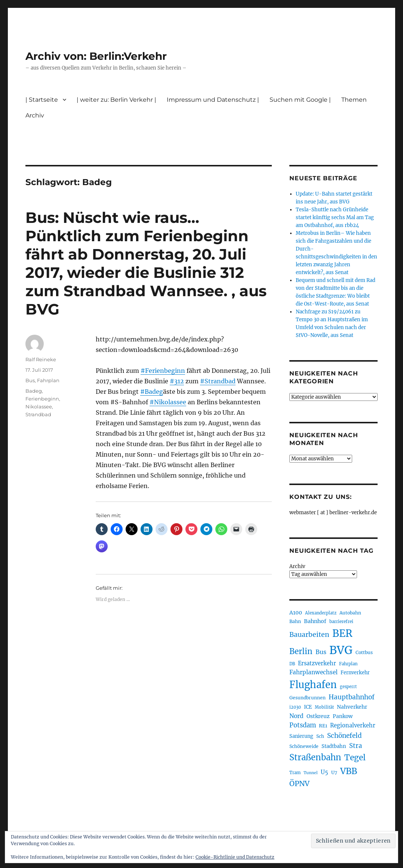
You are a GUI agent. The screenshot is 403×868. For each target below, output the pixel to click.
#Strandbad (218, 381)
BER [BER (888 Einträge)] (342, 633)
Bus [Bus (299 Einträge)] (321, 652)
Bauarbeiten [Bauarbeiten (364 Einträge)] (309, 635)
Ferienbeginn (42, 399)
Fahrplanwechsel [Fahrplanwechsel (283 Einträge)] (313, 672)
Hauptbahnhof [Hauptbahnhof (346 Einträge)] (352, 697)
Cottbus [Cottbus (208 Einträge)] (364, 652)
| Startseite (42, 100)
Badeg (34, 391)
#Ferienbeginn (163, 371)
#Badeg (152, 392)
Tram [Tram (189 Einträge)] (295, 773)
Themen (354, 100)
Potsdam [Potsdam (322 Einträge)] (303, 725)
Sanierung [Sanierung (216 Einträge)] (301, 736)
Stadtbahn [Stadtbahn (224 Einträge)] (334, 746)
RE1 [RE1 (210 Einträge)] (323, 726)
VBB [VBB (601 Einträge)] (349, 771)
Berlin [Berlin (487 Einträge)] (301, 651)
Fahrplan (48, 380)
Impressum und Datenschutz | (213, 100)
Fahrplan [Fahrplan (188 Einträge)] (348, 664)
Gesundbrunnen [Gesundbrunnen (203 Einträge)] (307, 698)
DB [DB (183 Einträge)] (292, 664)
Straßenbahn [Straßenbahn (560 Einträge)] (315, 757)
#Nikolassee (168, 402)
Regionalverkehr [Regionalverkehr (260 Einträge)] (353, 726)
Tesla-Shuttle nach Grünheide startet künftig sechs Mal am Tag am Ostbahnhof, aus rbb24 (335, 217)
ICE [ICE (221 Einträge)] (308, 707)
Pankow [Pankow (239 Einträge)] (343, 716)
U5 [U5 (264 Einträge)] (324, 772)
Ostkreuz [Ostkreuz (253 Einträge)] (318, 716)
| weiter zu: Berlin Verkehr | (116, 100)
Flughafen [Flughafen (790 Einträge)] (313, 685)
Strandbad (38, 414)
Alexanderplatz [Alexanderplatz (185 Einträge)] (321, 613)
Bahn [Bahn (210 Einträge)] (295, 621)
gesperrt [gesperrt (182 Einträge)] (348, 687)
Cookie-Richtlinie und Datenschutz (235, 857)
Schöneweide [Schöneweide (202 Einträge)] (304, 746)
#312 (177, 381)
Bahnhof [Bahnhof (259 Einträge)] (315, 621)
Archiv (35, 115)
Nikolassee (39, 407)
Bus (30, 380)
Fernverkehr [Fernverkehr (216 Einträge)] (355, 673)
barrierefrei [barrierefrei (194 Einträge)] (341, 622)
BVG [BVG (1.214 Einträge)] (341, 650)
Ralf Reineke (41, 359)
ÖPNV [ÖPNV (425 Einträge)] (299, 783)
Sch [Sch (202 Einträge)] (320, 736)
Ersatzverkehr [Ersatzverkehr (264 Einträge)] (317, 663)
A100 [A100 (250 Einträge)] (296, 613)
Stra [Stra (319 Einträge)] (356, 746)
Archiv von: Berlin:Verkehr (96, 56)
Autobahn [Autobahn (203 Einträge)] (350, 613)
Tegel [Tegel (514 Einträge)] (355, 757)
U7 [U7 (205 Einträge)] (334, 772)
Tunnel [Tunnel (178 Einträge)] (311, 773)
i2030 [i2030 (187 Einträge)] (295, 707)
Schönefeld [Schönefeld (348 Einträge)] (344, 736)
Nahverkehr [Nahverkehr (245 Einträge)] (352, 707)
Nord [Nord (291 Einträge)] (296, 716)
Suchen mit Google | (300, 100)
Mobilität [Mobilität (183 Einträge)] (324, 707)
